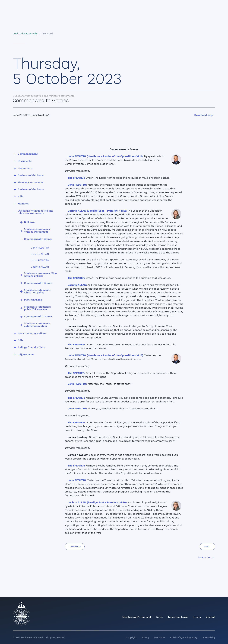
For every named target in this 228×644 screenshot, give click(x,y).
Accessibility (209, 637)
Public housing (33, 300)
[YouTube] (206, 624)
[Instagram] (193, 624)
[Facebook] (199, 624)
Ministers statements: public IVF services (37, 308)
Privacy (145, 637)
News (159, 617)
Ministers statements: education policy (37, 291)
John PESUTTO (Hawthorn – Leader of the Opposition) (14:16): (106, 355)
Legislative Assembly (25, 34)
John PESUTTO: (77, 185)
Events (197, 617)
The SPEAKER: (76, 178)
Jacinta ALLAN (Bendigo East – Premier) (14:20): (98, 502)
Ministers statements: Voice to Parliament (37, 231)
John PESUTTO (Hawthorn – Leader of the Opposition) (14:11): (106, 156)
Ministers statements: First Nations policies (41, 275)
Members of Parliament (137, 617)
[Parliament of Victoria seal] (22, 614)
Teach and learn (178, 617)
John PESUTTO (40, 248)
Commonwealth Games (38, 239)
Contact (211, 617)
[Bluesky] (213, 624)
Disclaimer (160, 637)
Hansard (48, 34)
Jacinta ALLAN (40, 254)
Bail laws (30, 222)
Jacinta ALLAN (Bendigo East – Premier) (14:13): (97, 211)
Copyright (131, 637)
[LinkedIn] (186, 624)
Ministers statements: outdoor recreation (37, 325)
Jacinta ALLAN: (77, 285)
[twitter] (179, 624)
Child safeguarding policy (184, 637)
